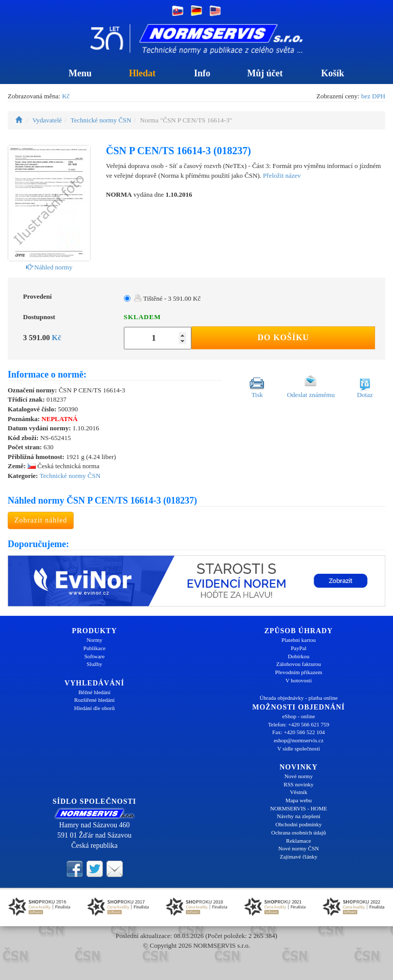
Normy (94, 640)
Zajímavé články (299, 857)
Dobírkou (298, 656)
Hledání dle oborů (94, 708)
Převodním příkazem (299, 672)
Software (95, 656)
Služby (94, 664)
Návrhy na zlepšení (299, 816)
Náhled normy (49, 267)
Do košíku (283, 337)
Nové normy (299, 776)
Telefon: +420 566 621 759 (299, 724)
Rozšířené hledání (94, 700)
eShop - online (298, 716)
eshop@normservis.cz (299, 740)
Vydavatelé (47, 120)
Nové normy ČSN (299, 848)
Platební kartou (299, 640)
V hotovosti (299, 680)
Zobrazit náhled (41, 520)
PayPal (299, 648)
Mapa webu (299, 800)
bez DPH (373, 96)
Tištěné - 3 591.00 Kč (168, 298)
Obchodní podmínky (299, 824)
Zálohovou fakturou (299, 664)
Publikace (94, 648)
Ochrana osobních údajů (299, 832)
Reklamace (299, 841)
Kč (66, 96)
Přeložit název (282, 175)
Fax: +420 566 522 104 (299, 732)
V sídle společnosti (299, 748)
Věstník (298, 792)
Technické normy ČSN (101, 120)
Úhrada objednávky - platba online (299, 698)
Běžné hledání (94, 692)
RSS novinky (298, 784)
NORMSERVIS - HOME (299, 808)
